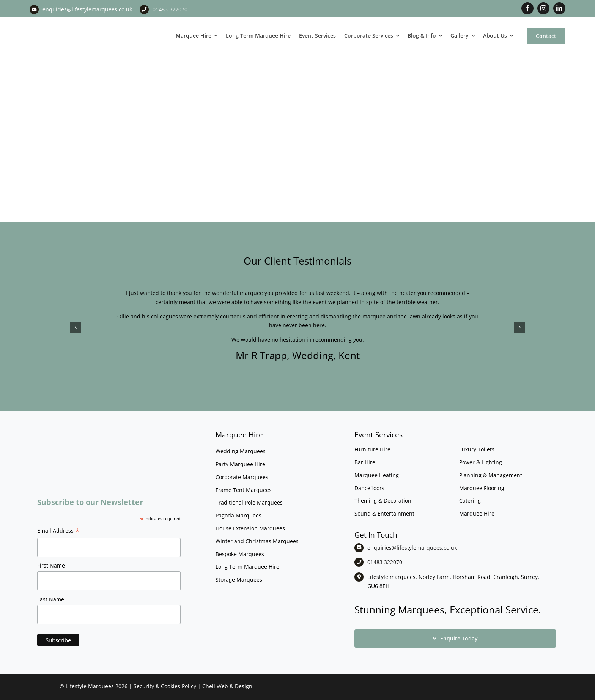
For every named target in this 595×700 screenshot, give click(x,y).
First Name (51, 565)
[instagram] (543, 8)
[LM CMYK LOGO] (68, 22)
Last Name (51, 599)
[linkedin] (559, 8)
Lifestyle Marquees (90, 686)
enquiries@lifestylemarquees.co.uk (87, 9)
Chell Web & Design (227, 686)
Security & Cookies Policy (165, 686)
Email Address (58, 531)
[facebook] (527, 8)
